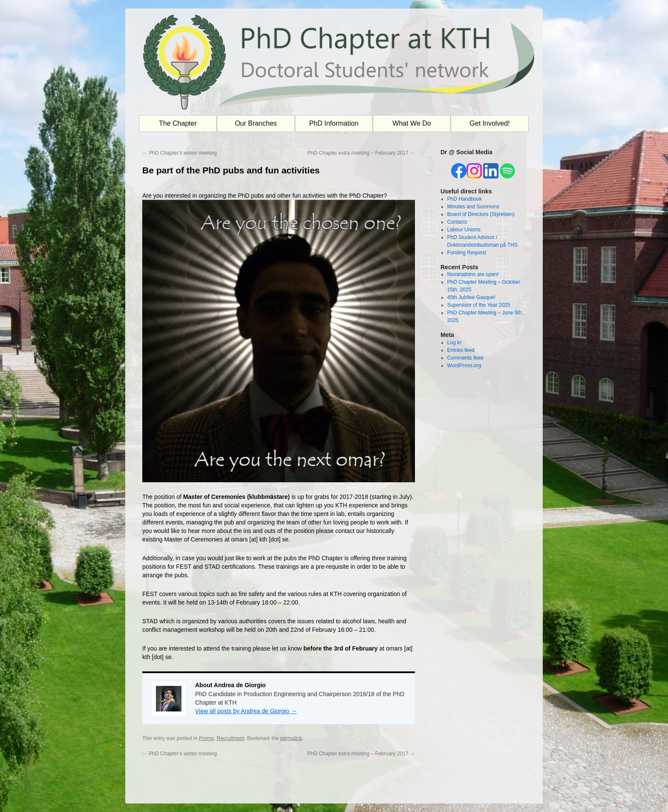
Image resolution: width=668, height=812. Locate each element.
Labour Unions (464, 230)
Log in (454, 343)
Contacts (457, 222)
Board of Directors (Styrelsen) (481, 214)
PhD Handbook (465, 199)
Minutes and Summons (474, 207)
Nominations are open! (473, 274)
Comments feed (465, 358)
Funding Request (467, 253)
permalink (291, 738)
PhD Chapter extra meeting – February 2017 (361, 153)
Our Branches (256, 123)
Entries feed (461, 350)
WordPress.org (464, 366)
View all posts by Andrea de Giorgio (246, 711)
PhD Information (334, 123)
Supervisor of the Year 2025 (479, 305)
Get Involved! (489, 123)
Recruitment (231, 738)
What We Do (412, 123)
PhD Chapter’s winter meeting (180, 153)
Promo (206, 738)
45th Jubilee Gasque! (471, 297)
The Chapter (178, 123)
